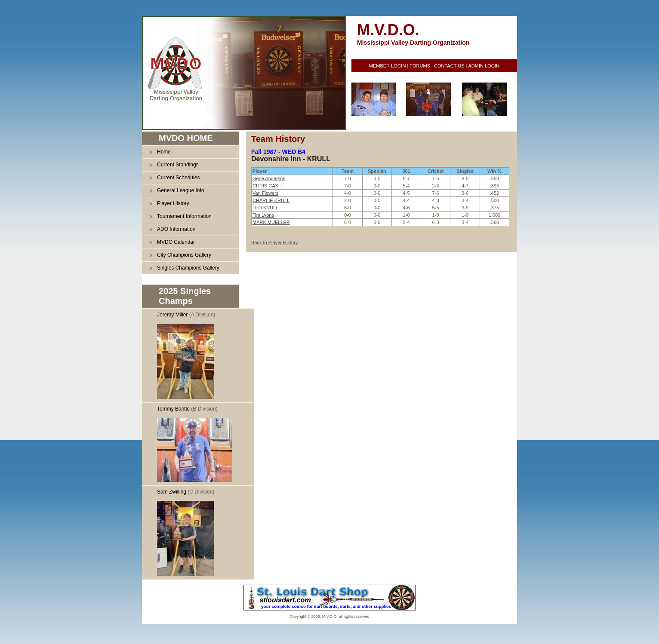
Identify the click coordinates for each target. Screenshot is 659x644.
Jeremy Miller (172, 315)
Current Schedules (178, 178)
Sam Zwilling (172, 492)
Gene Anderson (269, 178)
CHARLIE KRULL (271, 200)
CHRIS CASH (267, 186)
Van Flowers (265, 193)
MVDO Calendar (176, 242)
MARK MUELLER (271, 222)
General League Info (180, 190)
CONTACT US (449, 66)
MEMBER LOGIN (388, 66)
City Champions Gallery (184, 255)
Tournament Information (184, 216)
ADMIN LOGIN (484, 66)
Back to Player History (274, 242)
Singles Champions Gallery (188, 268)
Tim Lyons (263, 215)
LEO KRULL (266, 208)
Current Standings (178, 165)
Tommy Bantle (173, 409)
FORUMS (420, 66)
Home (164, 152)
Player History (173, 203)
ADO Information (176, 229)
